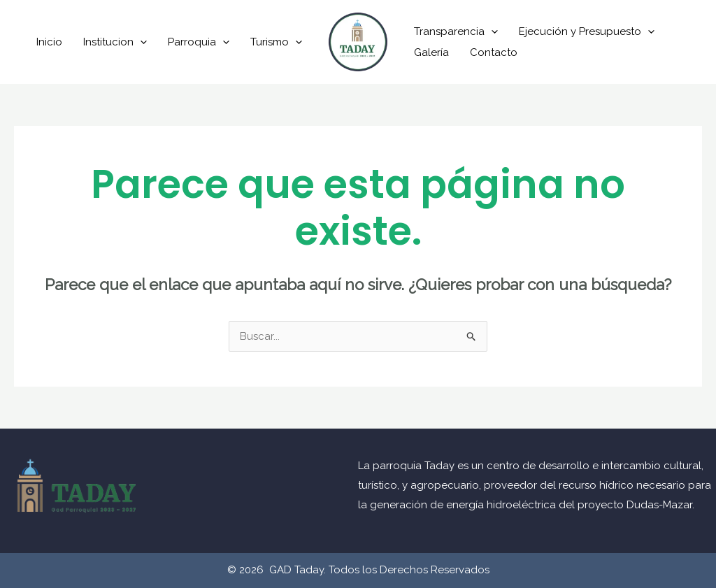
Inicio (49, 42)
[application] (140, 42)
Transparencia (456, 31)
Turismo (276, 42)
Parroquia (199, 42)
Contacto (494, 52)
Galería (431, 52)
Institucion (115, 42)
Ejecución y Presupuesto (587, 31)
